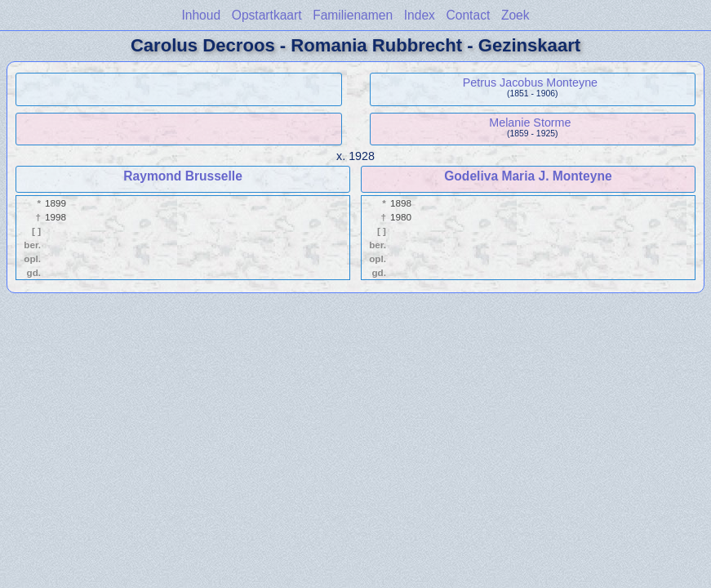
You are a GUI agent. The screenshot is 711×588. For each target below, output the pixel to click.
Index (420, 15)
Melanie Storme (530, 122)
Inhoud (201, 15)
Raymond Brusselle (183, 176)
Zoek (515, 15)
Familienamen (353, 15)
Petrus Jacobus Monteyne (530, 82)
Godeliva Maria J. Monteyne (528, 176)
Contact (469, 15)
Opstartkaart (267, 15)
